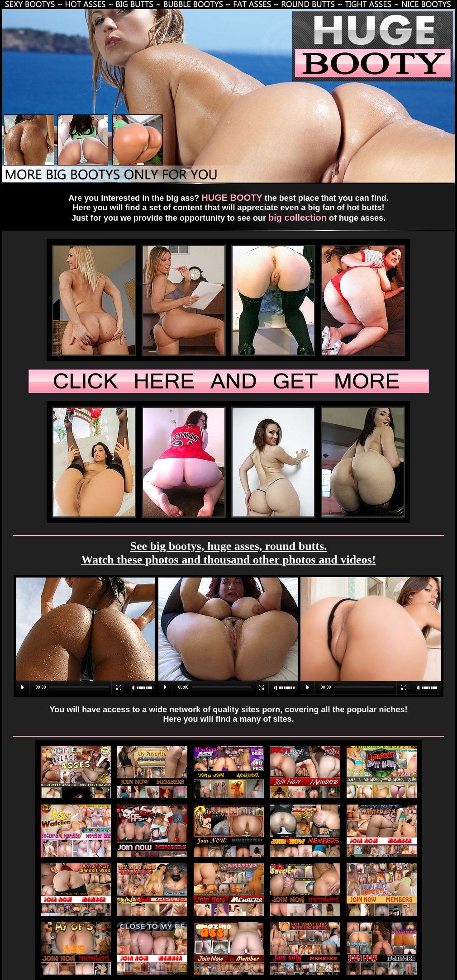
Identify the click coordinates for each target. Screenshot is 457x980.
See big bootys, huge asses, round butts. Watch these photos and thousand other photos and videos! (228, 553)
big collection (298, 218)
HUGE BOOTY (232, 198)
